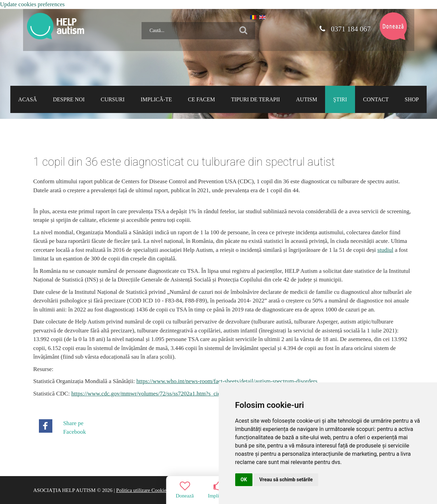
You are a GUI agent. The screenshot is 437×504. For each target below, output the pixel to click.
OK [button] (244, 480)
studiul (385, 250)
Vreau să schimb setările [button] (286, 480)
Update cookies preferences (32, 4)
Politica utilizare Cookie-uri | (146, 490)
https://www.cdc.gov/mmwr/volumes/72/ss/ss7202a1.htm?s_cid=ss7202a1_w (162, 394)
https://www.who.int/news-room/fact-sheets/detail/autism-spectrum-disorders (227, 381)
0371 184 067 (345, 29)
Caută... (139, 19)
